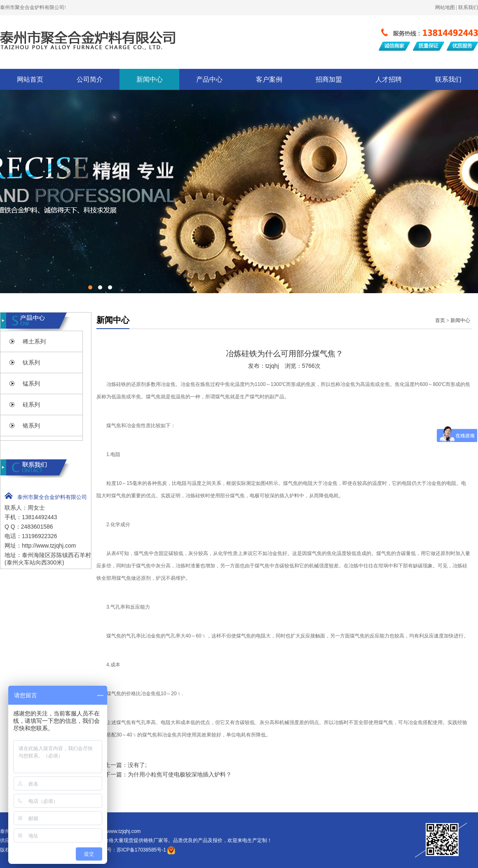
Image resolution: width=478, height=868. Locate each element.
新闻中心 (150, 79)
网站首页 (30, 79)
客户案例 (269, 79)
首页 (440, 320)
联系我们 (448, 79)
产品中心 (209, 79)
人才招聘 (389, 79)
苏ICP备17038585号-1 (141, 850)
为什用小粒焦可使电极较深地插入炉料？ (180, 774)
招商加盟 (329, 79)
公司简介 (90, 79)
